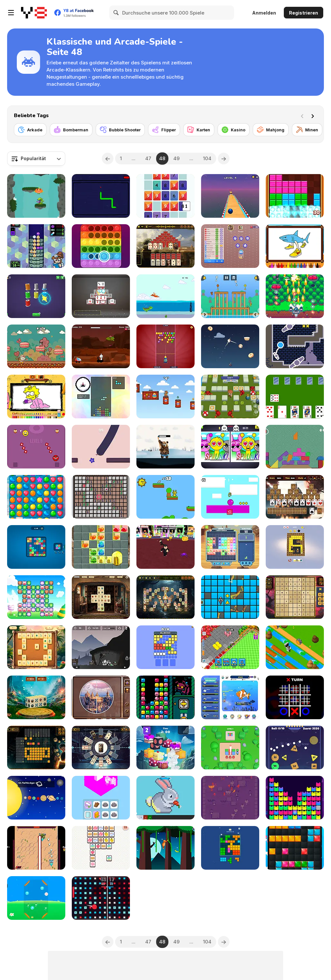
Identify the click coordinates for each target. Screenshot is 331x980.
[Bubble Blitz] (165, 346)
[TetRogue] (101, 396)
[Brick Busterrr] (165, 647)
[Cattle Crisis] (295, 296)
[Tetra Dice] (36, 547)
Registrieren (304, 13)
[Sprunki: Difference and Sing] (230, 447)
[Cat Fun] (295, 798)
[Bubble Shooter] (120, 130)
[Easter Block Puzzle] (295, 848)
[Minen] (307, 130)
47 (148, 158)
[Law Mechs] (36, 848)
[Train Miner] (230, 647)
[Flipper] (164, 130)
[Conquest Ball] (101, 898)
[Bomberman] (71, 130)
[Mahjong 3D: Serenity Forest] (36, 697)
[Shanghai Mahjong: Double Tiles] (101, 296)
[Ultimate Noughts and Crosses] (295, 697)
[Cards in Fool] (295, 396)
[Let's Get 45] (165, 196)
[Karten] (199, 130)
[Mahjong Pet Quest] (165, 748)
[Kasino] (234, 130)
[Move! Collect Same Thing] (101, 848)
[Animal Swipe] (36, 597)
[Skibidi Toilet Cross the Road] (295, 647)
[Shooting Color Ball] (230, 748)
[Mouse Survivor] (230, 597)
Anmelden (264, 13)
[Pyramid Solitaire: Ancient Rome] (165, 246)
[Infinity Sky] (36, 196)
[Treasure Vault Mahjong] (101, 597)
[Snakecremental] (101, 196)
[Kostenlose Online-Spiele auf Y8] (34, 13)
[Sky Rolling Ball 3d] (230, 196)
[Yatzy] (230, 246)
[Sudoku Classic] (295, 597)
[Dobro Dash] (36, 447)
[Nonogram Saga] (36, 748)
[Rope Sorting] (36, 296)
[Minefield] (101, 497)
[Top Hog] (165, 447)
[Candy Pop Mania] (36, 497)
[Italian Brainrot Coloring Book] (295, 246)
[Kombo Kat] (230, 798)
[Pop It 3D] (101, 246)
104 (207, 158)
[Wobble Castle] (295, 447)
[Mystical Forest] (165, 597)
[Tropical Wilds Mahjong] (36, 647)
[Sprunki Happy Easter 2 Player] (230, 296)
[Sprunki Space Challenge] (101, 346)
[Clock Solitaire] (101, 748)
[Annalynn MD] (36, 246)
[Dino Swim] (165, 296)
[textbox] (36, 159)
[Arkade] (30, 130)
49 (176, 158)
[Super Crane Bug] (165, 697)
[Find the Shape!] (36, 798)
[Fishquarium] (230, 697)
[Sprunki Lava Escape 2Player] (165, 497)
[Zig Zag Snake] (101, 447)
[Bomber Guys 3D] (230, 396)
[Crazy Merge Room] (101, 798)
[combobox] (36, 159)
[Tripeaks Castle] (295, 497)
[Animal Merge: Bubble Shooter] (36, 898)
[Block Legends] (230, 547)
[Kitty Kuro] (36, 346)
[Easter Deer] (165, 396)
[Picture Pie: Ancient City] (101, 697)
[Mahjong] (271, 130)
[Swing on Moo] (165, 848)
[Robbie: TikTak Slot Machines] (165, 547)
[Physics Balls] (295, 748)
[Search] (116, 13)
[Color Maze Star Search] (295, 547)
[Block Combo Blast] (230, 848)
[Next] (314, 116)
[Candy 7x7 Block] (101, 547)
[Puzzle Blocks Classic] (295, 196)
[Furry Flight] (230, 346)
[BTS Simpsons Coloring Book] (36, 396)
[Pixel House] (165, 798)
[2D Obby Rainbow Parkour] (230, 497)
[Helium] (295, 346)
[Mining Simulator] (101, 647)
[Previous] (108, 159)
